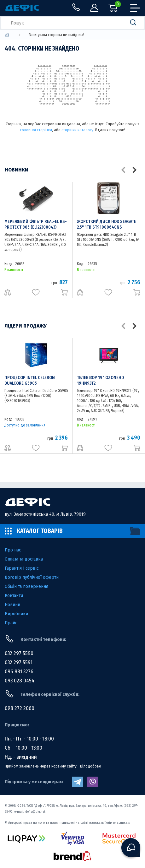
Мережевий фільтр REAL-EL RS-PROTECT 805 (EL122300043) (36, 224)
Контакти (14, 595)
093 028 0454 (20, 681)
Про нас (13, 550)
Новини (12, 605)
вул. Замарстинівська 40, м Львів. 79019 (45, 514)
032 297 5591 (19, 662)
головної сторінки (36, 130)
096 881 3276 (19, 672)
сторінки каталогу (77, 130)
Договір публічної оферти (32, 577)
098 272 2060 (20, 708)
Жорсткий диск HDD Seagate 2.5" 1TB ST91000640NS (107, 224)
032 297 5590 (19, 653)
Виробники (16, 614)
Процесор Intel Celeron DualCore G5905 (30, 380)
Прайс (11, 623)
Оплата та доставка (24, 559)
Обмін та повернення (26, 586)
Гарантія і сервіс (22, 568)
